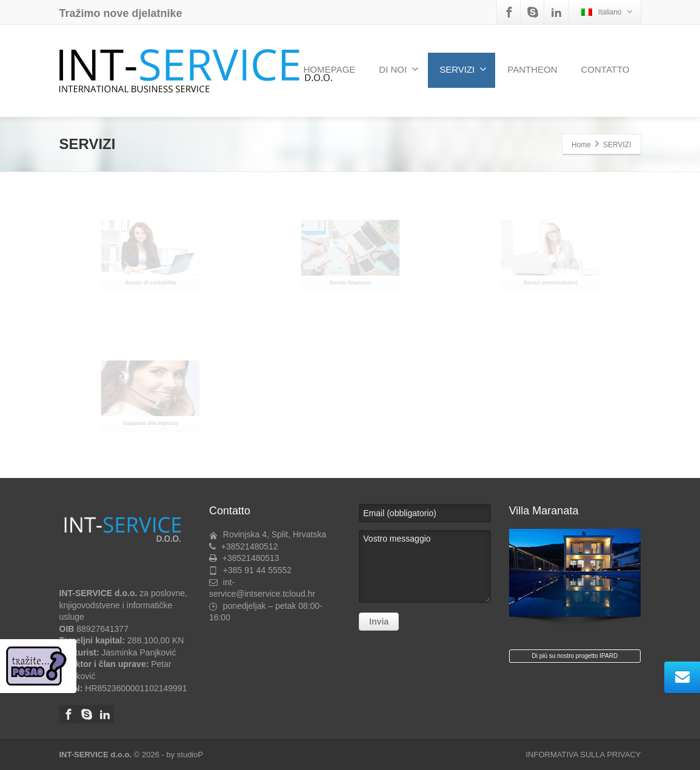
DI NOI (399, 69)
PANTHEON (532, 69)
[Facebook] (509, 12)
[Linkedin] (556, 12)
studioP (190, 755)
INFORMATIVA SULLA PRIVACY (584, 755)
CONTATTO (605, 69)
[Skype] (533, 12)
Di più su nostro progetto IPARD (575, 656)
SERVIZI (463, 69)
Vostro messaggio (425, 566)
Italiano (607, 12)
